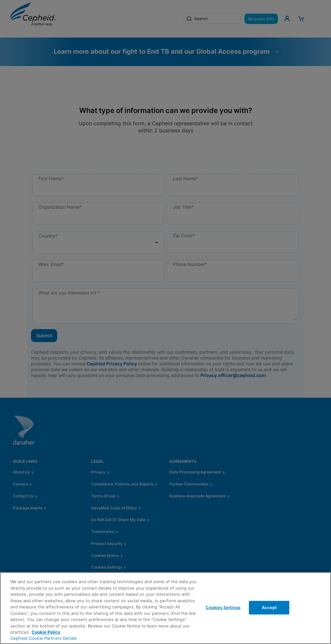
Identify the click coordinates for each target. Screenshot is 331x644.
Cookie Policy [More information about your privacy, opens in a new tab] (46, 632)
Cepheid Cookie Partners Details (44, 638)
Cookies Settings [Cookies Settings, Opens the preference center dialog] (223, 607)
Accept (269, 607)
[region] (165, 608)
